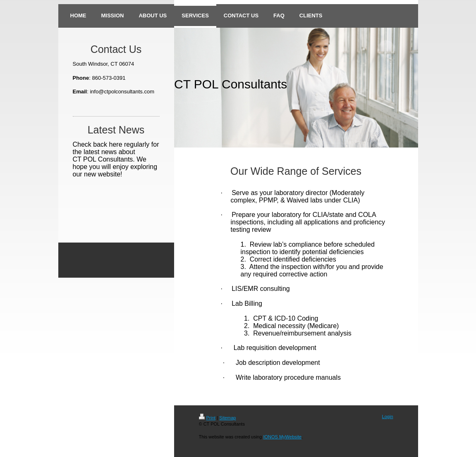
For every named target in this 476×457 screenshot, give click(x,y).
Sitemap (227, 418)
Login (388, 417)
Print (207, 418)
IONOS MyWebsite (282, 437)
